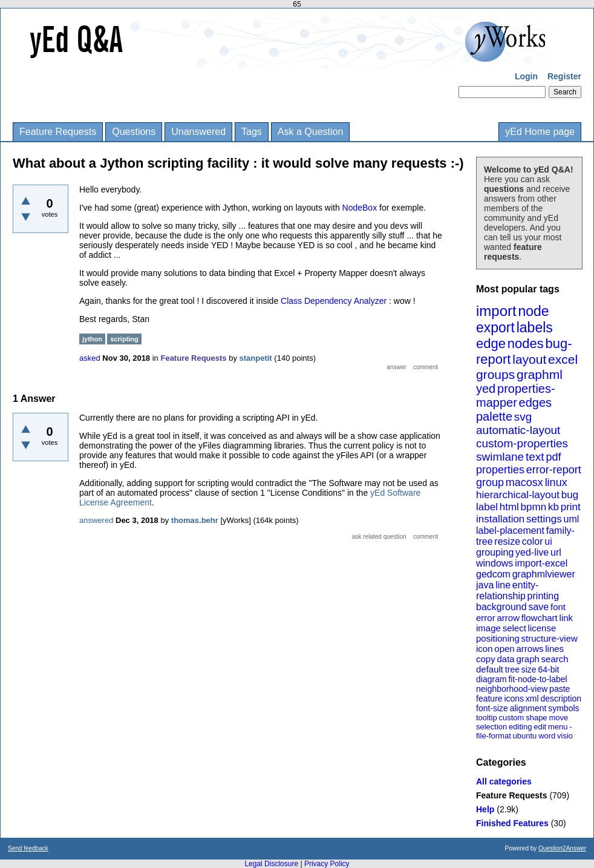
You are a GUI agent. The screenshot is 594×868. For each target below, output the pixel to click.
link (566, 618)
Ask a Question (311, 132)
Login (526, 76)
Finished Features (512, 823)
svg (523, 417)
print (571, 507)
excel (563, 359)
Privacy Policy (327, 864)
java (485, 585)
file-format (494, 736)
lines (554, 649)
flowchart (540, 618)
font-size (492, 708)
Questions (134, 132)
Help (485, 809)
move (558, 718)
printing (543, 596)
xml (532, 699)
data (505, 659)
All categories (504, 781)
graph (527, 659)
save (538, 607)
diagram (491, 679)
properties (500, 470)
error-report (554, 470)
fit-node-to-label (537, 679)
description (561, 699)
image (488, 628)
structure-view (550, 638)
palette (494, 416)
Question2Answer (562, 848)
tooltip (487, 718)
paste (560, 689)
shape (536, 718)
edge (491, 344)
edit (540, 727)
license (542, 628)
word (547, 736)
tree (512, 669)
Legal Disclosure (271, 864)
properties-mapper (516, 396)
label (487, 507)
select (514, 628)
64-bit (548, 669)
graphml (540, 374)
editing (520, 727)
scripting (124, 339)
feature (489, 699)
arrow (508, 618)
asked (90, 358)
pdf (553, 457)
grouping (495, 552)
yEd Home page (540, 132)
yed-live (532, 552)
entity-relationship (507, 590)
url (556, 552)
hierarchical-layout (518, 495)
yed (486, 389)
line (503, 585)
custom (511, 718)
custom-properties (522, 443)
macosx (524, 482)
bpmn (534, 507)
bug (570, 495)
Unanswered (198, 132)
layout (529, 359)
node (533, 311)
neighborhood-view (512, 689)
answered (96, 520)
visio (565, 736)
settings (544, 519)
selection (491, 727)
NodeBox (361, 208)
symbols (563, 708)
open (504, 649)
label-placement (510, 531)
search (555, 659)
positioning (498, 638)
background (501, 607)
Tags (252, 132)
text (535, 457)
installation (500, 519)
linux (556, 482)
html (509, 507)
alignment (528, 708)
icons (514, 699)
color (533, 541)
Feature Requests (58, 132)
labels (535, 327)
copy (486, 659)
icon (485, 649)
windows (494, 563)
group (490, 482)
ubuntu (525, 736)
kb (553, 507)
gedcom (493, 574)
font (558, 607)
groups (495, 374)
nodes (526, 344)
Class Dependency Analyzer (334, 301)
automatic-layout (518, 430)
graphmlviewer (544, 574)
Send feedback (28, 848)
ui (548, 541)
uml (571, 519)
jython (92, 339)
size (529, 669)
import (496, 311)
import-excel (541, 563)
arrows (530, 649)
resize (507, 541)
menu (558, 727)
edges (536, 403)
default (490, 669)
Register (564, 76)
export (495, 327)
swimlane (500, 457)
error (486, 618)
